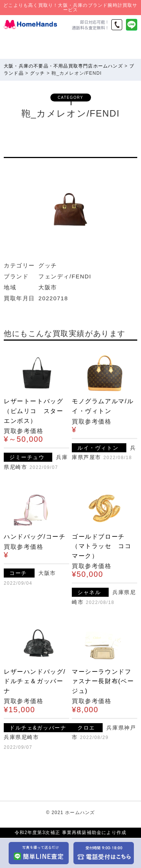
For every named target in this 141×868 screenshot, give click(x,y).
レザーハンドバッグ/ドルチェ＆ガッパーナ (35, 681)
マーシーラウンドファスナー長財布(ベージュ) (103, 681)
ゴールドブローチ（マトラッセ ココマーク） (102, 546)
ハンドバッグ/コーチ (35, 537)
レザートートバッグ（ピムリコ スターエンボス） (33, 411)
